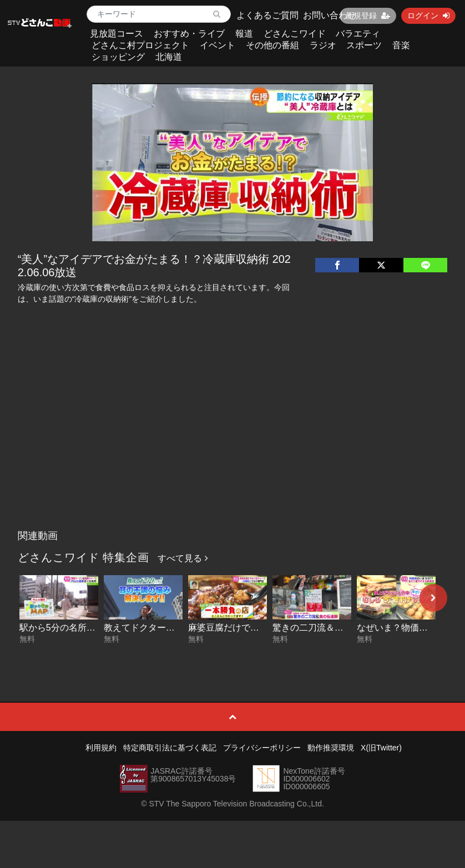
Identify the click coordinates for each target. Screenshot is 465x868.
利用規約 (101, 748)
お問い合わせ (330, 15)
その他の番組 (272, 45)
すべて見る (183, 558)
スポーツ (364, 45)
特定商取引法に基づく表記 (170, 748)
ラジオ (323, 45)
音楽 (401, 45)
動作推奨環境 (331, 748)
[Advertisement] (233, 441)
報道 (244, 34)
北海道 (169, 57)
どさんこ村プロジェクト (140, 45)
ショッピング (118, 57)
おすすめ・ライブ (189, 34)
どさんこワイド (295, 34)
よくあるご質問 (267, 15)
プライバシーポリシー (262, 748)
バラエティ (358, 34)
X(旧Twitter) (381, 748)
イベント (218, 45)
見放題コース (117, 34)
